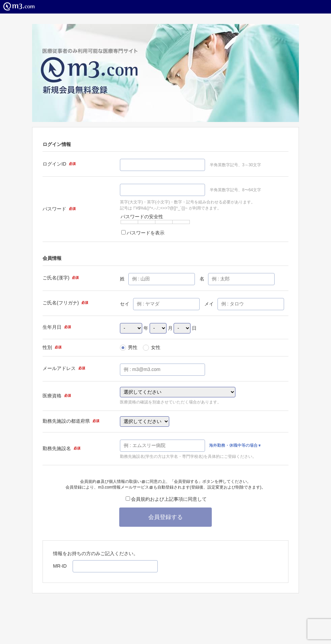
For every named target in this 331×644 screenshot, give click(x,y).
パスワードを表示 (143, 233)
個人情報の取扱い (127, 481)
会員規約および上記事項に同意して (166, 499)
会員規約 (90, 481)
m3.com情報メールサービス (125, 487)
